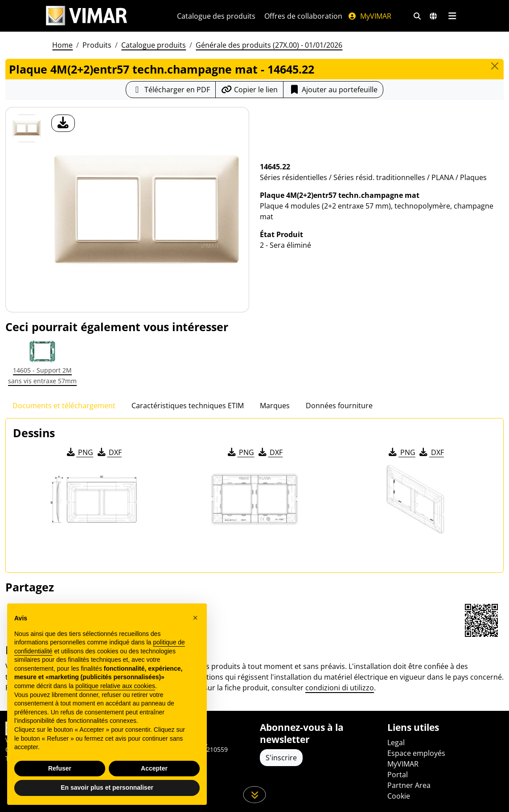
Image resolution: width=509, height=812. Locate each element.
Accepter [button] (154, 768)
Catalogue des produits (216, 16)
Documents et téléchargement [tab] (64, 406)
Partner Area (409, 785)
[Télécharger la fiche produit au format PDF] (171, 90)
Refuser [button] (60, 768)
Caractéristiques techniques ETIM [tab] (188, 406)
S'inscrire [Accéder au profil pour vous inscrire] (281, 758)
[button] (195, 618)
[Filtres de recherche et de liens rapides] (417, 16)
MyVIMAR (369, 16)
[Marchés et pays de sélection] (433, 16)
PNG (79, 452)
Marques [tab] (275, 406)
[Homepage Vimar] (86, 16)
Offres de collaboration (303, 16)
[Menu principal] (452, 16)
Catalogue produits (154, 45)
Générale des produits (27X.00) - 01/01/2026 (269, 45)
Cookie (399, 796)
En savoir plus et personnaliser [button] (107, 787)
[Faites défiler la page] (255, 795)
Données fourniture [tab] (339, 406)
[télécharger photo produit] (63, 123)
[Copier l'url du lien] (249, 90)
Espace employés (416, 753)
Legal (396, 742)
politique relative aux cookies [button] (115, 686)
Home (62, 45)
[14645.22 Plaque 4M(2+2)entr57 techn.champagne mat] (27, 128)
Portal (398, 775)
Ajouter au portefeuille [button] (333, 90)
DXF (109, 452)
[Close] (495, 66)
